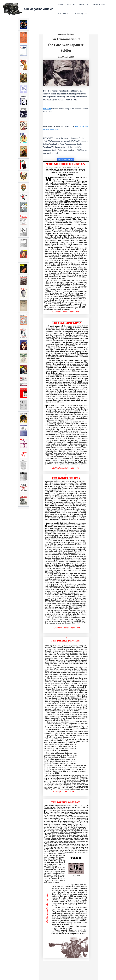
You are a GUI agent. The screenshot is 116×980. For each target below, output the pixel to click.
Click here (47, 109)
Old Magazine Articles (39, 9)
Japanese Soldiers (66, 34)
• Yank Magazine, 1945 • (66, 57)
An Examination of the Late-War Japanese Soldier (66, 45)
